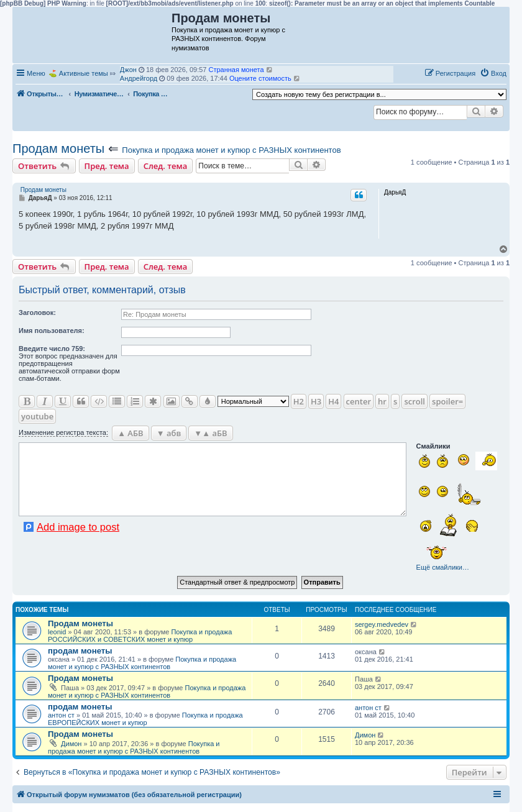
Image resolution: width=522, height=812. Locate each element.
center (359, 401)
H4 (333, 401)
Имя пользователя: (52, 331)
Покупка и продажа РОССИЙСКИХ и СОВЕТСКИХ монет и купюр (140, 636)
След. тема (166, 166)
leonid (57, 632)
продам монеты (80, 651)
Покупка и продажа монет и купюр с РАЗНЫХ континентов (231, 150)
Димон (71, 744)
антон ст (61, 715)
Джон (128, 70)
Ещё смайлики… (443, 567)
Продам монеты (58, 148)
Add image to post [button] (78, 527)
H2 (299, 401)
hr (382, 401)
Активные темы (84, 73)
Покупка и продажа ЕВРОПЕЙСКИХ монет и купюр (145, 719)
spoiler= (447, 401)
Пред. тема (107, 166)
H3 (316, 401)
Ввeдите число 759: (52, 349)
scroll (414, 401)
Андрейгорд (139, 78)
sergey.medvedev (382, 624)
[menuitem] (493, 73)
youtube (37, 416)
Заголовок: (37, 312)
